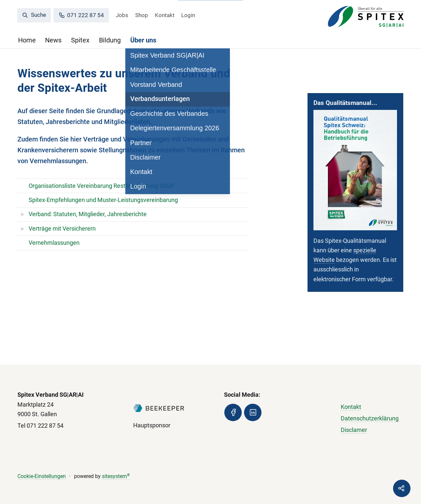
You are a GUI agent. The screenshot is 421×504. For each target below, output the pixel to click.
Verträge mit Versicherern (62, 229)
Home (27, 40)
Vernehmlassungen (54, 243)
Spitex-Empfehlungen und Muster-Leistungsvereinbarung (103, 200)
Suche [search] (34, 15)
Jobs (122, 15)
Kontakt (165, 15)
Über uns (143, 40)
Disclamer (354, 430)
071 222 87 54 (81, 15)
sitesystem (116, 476)
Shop (142, 15)
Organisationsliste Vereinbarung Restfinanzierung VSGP (101, 186)
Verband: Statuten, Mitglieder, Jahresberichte (88, 214)
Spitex (80, 40)
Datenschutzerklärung (370, 418)
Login (188, 15)
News (53, 40)
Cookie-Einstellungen (42, 476)
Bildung (110, 40)
